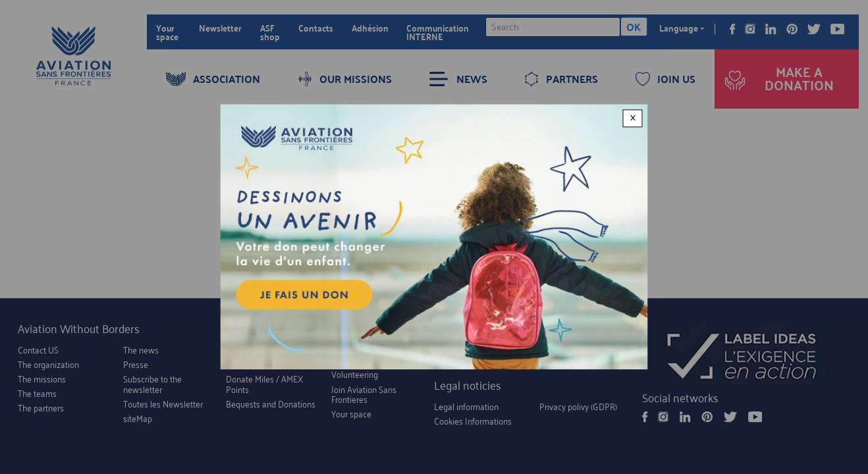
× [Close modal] (633, 118)
